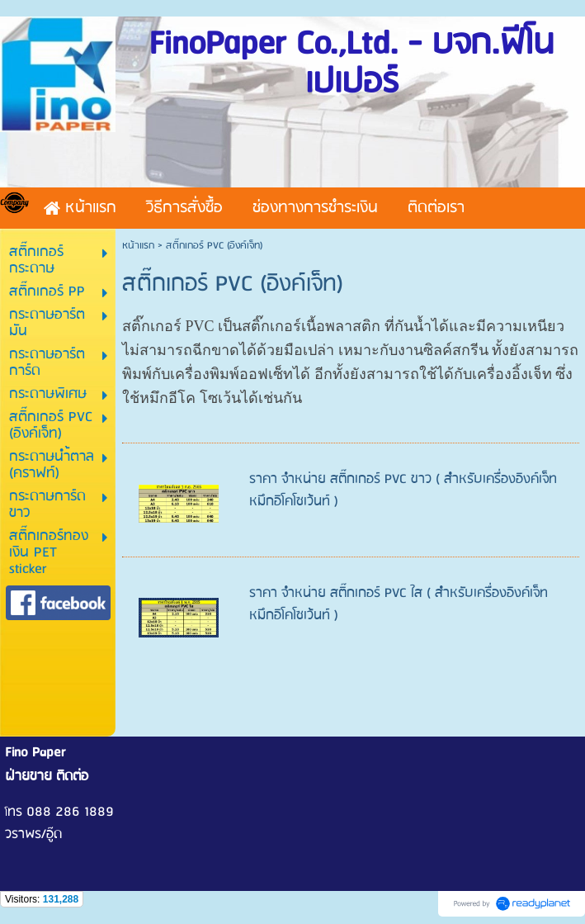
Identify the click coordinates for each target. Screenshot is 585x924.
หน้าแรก (138, 246)
